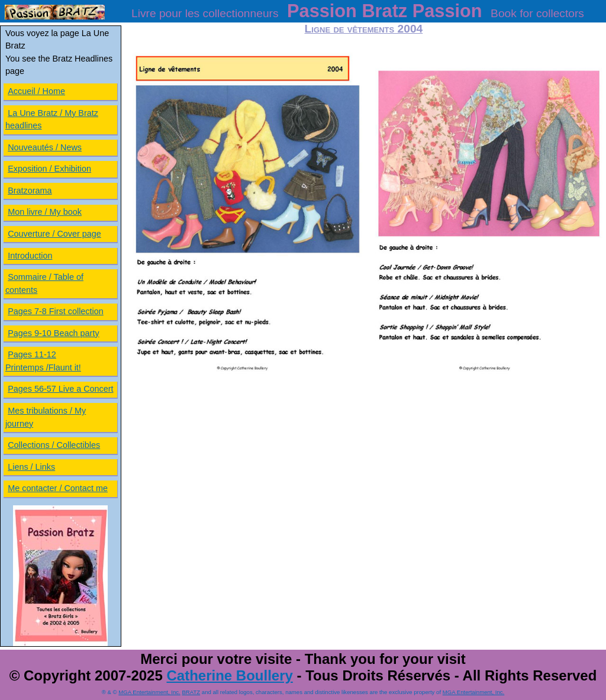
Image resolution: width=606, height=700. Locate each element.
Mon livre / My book (45, 212)
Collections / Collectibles (54, 445)
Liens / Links (31, 467)
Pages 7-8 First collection (56, 311)
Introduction (30, 256)
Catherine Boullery (229, 675)
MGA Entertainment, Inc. (149, 692)
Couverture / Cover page (54, 234)
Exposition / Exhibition (49, 169)
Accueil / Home (36, 91)
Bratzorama (30, 191)
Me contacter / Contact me (58, 488)
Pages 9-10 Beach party (53, 333)
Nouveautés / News (45, 147)
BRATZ (191, 692)
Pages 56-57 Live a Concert (60, 389)
